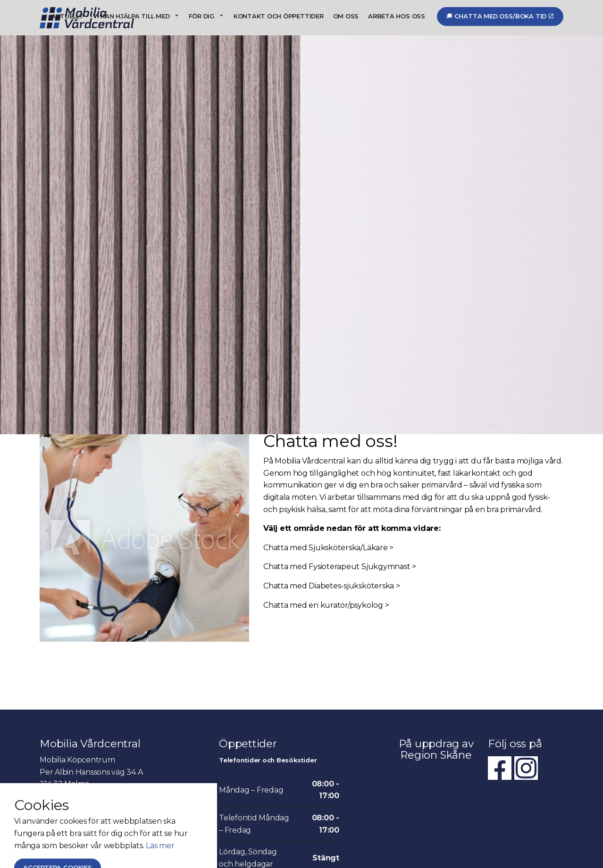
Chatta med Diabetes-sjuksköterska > (332, 559)
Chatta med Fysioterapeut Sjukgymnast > (340, 541)
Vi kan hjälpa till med (131, 16)
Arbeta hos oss (397, 16)
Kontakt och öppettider (279, 16)
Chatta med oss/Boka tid (500, 16)
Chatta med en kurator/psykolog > (326, 579)
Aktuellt (67, 16)
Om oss (346, 16)
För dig (202, 16)
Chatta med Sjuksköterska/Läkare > (328, 521)
